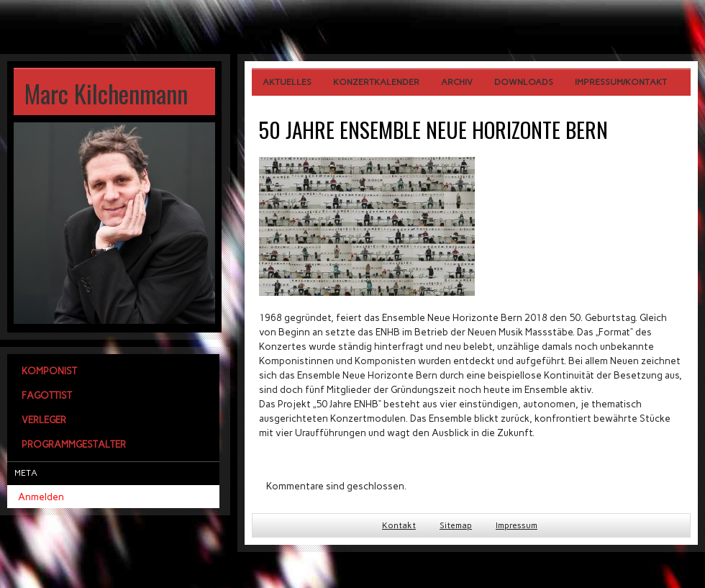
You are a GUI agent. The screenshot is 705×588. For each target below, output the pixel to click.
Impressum (517, 525)
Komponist (49, 371)
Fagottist (47, 395)
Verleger (44, 420)
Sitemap (456, 525)
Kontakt (399, 525)
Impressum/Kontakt (621, 82)
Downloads (524, 82)
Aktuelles (287, 82)
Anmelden (41, 497)
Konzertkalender (376, 82)
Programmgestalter (74, 444)
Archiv (457, 82)
